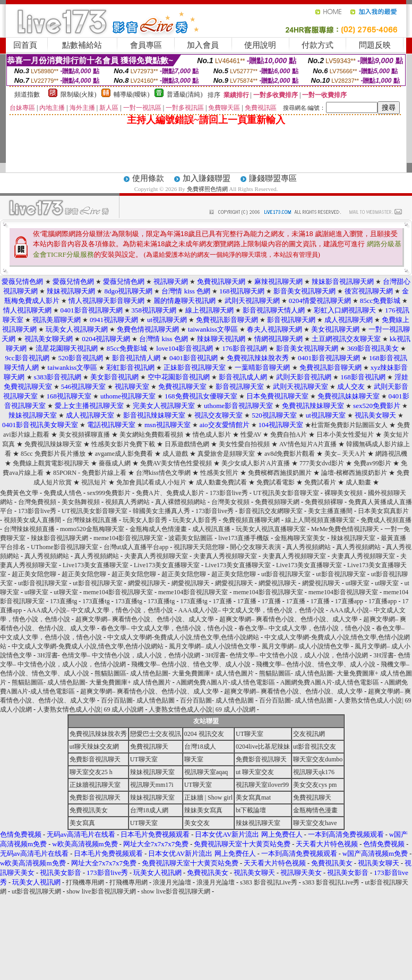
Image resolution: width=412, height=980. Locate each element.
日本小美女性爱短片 (345, 435)
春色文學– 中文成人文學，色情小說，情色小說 (167, 628)
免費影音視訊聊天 (95, 759)
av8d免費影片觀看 (290, 454)
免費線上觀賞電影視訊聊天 (51, 463)
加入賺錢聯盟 (207, 178)
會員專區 (146, 45)
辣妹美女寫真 (203, 810)
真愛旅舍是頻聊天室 (227, 454)
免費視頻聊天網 (277, 502)
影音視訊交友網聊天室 (271, 511)
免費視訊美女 (89, 810)
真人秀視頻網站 (308, 547)
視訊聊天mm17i (152, 785)
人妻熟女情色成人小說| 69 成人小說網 (90, 709)
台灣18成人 (200, 747)
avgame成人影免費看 (124, 454)
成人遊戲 (175, 454)
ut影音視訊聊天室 (286, 574)
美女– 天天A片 (345, 454)
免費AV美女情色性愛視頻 (176, 463)
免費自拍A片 (289, 435)
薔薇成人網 (115, 463)
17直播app (349, 601)
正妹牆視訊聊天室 (95, 785)
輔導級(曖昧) (132, 94)
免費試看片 (320, 482)
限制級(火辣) (79, 94)
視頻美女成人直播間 (32, 520)
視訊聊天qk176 (314, 772)
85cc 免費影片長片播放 (53, 454)
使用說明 (260, 45)
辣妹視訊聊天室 (353, 538)
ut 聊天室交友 (255, 772)
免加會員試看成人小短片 (151, 482)
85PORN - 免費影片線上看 (90, 473)
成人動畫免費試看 (221, 482)
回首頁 (25, 45)
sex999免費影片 (109, 493)
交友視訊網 (309, 734)
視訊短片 (94, 482)
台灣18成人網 (149, 810)
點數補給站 (82, 45)
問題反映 (375, 45)
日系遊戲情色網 (187, 444)
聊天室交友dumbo (318, 759)
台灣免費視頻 (37, 502)
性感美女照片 (219, 473)
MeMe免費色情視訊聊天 (345, 529)
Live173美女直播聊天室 (96, 565)
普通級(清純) (185, 94)
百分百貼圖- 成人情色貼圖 (138, 700)
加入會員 (203, 45)
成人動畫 (358, 482)
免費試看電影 (276, 482)
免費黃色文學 (19, 493)
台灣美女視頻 (230, 502)
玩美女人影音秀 (145, 520)
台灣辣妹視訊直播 (92, 520)
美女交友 (197, 823)
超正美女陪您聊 (34, 574)
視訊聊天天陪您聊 (199, 547)
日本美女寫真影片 (383, 511)
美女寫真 (82, 823)
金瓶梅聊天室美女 (300, 538)
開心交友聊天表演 (255, 547)
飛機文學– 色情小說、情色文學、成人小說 (191, 664)
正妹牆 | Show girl (208, 797)
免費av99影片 (372, 463)
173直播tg (63, 601)
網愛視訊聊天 (147, 583)
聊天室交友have (315, 823)
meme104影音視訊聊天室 (128, 538)
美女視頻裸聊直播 (84, 435)
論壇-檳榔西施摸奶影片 (354, 473)
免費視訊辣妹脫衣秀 (98, 734)
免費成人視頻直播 (386, 520)
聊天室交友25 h (91, 772)
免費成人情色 (63, 493)
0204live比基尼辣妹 (263, 747)
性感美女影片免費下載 (123, 444)
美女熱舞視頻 (81, 502)
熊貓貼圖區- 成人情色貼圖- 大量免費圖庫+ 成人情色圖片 (174, 673)
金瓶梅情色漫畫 (315, 810)
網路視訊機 (391, 454)
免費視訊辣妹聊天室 (53, 444)
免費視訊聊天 (149, 747)
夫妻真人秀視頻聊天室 (156, 556)
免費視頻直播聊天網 (251, 520)
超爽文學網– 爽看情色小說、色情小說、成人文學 (145, 619)
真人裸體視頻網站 (181, 502)
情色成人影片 (213, 435)
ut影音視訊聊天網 (36, 891)
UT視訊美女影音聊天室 (286, 493)
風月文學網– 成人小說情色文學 (213, 646)
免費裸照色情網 (207, 189)
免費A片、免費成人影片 (170, 493)
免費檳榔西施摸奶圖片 (280, 473)
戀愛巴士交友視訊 (156, 734)
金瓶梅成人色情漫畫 (158, 529)
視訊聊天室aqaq (206, 772)
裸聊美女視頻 (344, 493)
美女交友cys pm (315, 785)
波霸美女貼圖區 (191, 538)
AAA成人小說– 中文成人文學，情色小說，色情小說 (100, 610)
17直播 (222, 601)
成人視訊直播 (211, 529)
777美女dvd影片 (322, 463)
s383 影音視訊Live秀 (269, 882)
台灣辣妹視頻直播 (29, 529)
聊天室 (194, 759)
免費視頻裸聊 (324, 502)
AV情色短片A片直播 (308, 444)
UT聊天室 (250, 734)
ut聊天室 (358, 583)
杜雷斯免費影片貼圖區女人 (349, 425)
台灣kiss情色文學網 (163, 473)
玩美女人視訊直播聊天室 (271, 529)
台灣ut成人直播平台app (136, 547)
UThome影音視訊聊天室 (65, 547)
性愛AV (251, 435)
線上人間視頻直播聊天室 (320, 520)
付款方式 (317, 45)
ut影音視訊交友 (315, 747)
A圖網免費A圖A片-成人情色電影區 (226, 682)
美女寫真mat (253, 797)
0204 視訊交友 (204, 734)
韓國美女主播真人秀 (161, 511)
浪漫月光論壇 (172, 882)
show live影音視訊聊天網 (101, 891)
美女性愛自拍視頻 (244, 444)
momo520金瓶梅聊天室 (92, 529)
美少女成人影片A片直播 (256, 463)
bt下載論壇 (251, 810)
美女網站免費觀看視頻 (151, 435)
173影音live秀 (229, 493)
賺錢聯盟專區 (273, 178)
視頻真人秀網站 (127, 502)
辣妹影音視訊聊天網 (59, 538)
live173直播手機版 (244, 538)
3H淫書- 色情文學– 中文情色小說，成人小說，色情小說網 (119, 655)
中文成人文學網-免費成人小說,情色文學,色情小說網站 (183, 637)
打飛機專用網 (85, 882)
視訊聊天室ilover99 (262, 785)
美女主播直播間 (330, 511)
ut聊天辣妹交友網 (94, 747)
